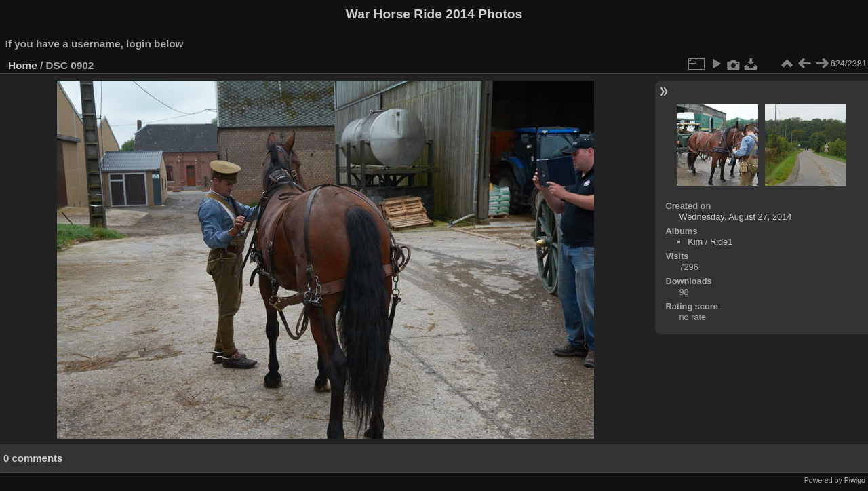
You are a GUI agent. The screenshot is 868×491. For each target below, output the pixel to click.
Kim (695, 242)
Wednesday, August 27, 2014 (735, 217)
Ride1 (721, 242)
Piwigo (855, 480)
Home (23, 65)
